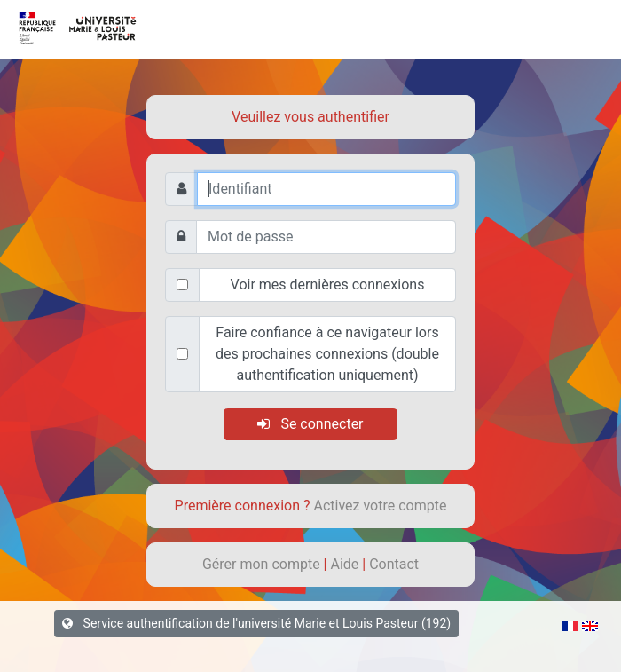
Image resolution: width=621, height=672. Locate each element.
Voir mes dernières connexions (328, 285)
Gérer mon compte (263, 564)
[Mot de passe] (326, 237)
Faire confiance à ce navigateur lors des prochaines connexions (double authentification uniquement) (327, 354)
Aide (346, 564)
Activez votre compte (381, 506)
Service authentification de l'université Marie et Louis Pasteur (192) (256, 623)
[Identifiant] (326, 189)
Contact (394, 564)
